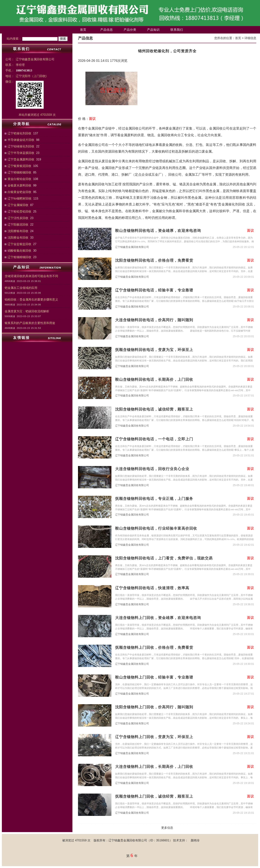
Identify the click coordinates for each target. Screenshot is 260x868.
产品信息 (107, 30)
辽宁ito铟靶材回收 (20, 198)
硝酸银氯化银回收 (19, 251)
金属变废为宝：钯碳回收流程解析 (27, 311)
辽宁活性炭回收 (18, 218)
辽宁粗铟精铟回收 (19, 257)
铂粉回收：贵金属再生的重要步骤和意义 (31, 300)
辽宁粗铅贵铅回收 (19, 212)
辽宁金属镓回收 (18, 205)
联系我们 (177, 30)
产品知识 (153, 30)
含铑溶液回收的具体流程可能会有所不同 (31, 276)
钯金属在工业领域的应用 (21, 288)
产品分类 (130, 30)
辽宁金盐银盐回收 (19, 244)
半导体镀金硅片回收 (21, 140)
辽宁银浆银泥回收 (19, 166)
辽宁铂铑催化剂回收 (21, 146)
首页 (83, 30)
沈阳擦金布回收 (18, 238)
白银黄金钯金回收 (19, 192)
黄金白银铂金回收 (19, 179)
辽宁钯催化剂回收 (19, 133)
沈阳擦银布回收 (18, 231)
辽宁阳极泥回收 (18, 225)
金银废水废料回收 (19, 185)
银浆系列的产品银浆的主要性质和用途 (30, 323)
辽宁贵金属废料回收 (21, 159)
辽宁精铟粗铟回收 (19, 172)
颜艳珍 (195, 840)
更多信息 (167, 828)
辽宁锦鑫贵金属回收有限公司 (132, 247)
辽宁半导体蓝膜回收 (21, 153)
